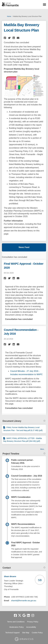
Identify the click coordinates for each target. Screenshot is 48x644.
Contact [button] (24, 568)
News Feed (24, 247)
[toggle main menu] (44, 5)
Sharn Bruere (10, 576)
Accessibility (31, 627)
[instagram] (33, 616)
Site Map (26, 633)
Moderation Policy (17, 627)
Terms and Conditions (16, 622)
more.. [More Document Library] (42, 449)
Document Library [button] (24, 421)
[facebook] (15, 616)
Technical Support (12, 633)
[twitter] (20, 616)
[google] (24, 616)
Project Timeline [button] (24, 454)
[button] (5, 38)
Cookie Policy (37, 633)
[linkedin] (28, 616)
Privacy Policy (33, 622)
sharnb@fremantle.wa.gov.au (24, 600)
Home (9, 16)
